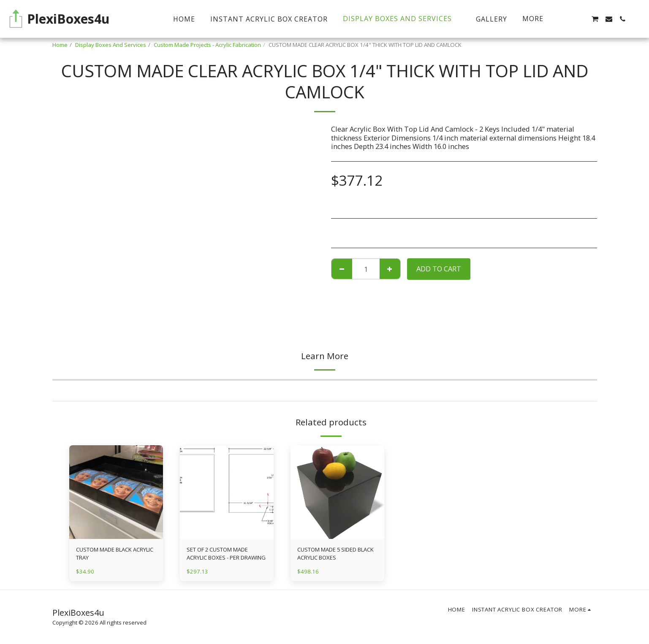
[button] (581, 19)
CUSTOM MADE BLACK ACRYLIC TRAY (115, 554)
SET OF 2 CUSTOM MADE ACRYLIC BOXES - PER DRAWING (226, 554)
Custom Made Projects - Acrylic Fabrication (207, 45)
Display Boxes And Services (111, 45)
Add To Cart (439, 269)
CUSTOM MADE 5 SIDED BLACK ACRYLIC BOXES (336, 554)
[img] (116, 492)
